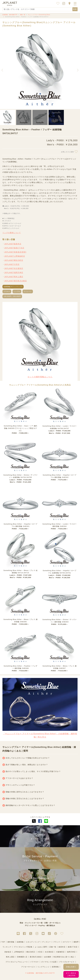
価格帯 (76, 942)
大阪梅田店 (60, 952)
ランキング (7, 947)
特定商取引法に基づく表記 (64, 957)
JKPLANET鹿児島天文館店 (16, 281)
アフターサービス (28, 967)
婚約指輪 (11, 942)
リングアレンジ (43, 967)
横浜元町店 (31, 952)
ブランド (57, 942)
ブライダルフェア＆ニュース (17, 962)
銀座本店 (62, 947)
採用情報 (55, 967)
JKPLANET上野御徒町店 (15, 256)
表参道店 (8, 952)
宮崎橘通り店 (22, 957)
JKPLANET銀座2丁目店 (14, 248)
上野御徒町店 (19, 952)
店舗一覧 (53, 947)
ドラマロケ (34, 962)
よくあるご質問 (41, 947)
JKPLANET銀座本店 (13, 244)
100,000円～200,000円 (12, 296)
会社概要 (48, 957)
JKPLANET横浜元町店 (14, 260)
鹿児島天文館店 (36, 957)
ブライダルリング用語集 (23, 947)
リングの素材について (12, 233)
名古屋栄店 (49, 952)
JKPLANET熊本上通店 (14, 277)
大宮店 (40, 952)
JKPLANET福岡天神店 (14, 273)
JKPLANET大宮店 (12, 264)
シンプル (17, 291)
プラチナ (7, 291)
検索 (75, 9)
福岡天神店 (71, 952)
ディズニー (46, 942)
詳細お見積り (71, 967)
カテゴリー (67, 942)
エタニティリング (33, 942)
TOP (3, 942)
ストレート (28, 291)
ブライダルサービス (67, 962)
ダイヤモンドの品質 (49, 962)
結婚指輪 (20, 942)
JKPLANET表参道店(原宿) (15, 252)
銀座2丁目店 (73, 947)
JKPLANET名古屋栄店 (14, 268)
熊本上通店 (10, 957)
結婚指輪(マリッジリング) (13, 287)
